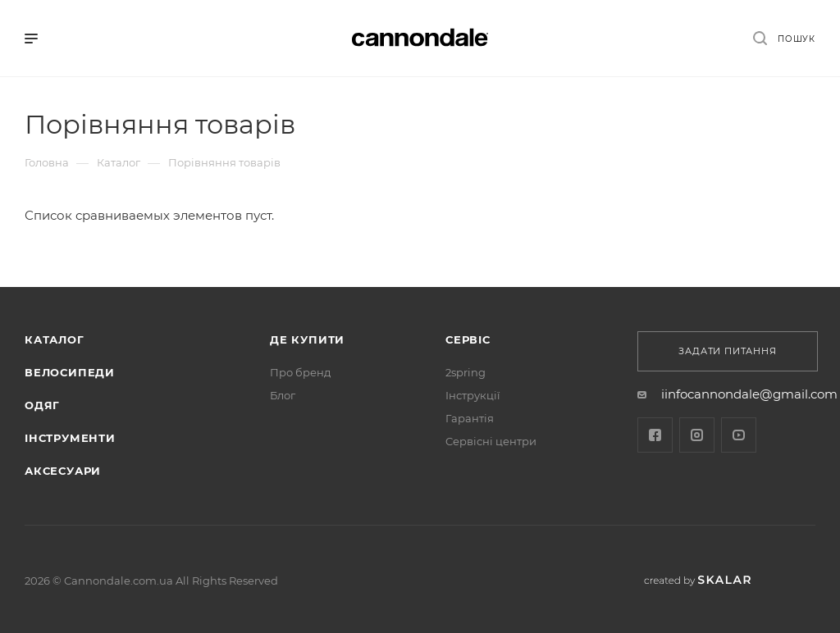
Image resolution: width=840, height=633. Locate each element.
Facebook (655, 435)
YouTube (739, 435)
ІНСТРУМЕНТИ (70, 438)
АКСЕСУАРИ (63, 471)
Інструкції (473, 395)
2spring (466, 372)
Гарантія (470, 418)
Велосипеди (70, 372)
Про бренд (300, 372)
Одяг (42, 405)
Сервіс (468, 339)
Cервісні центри (491, 441)
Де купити (307, 339)
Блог (283, 395)
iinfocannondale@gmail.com (749, 394)
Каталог (55, 339)
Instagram (697, 435)
